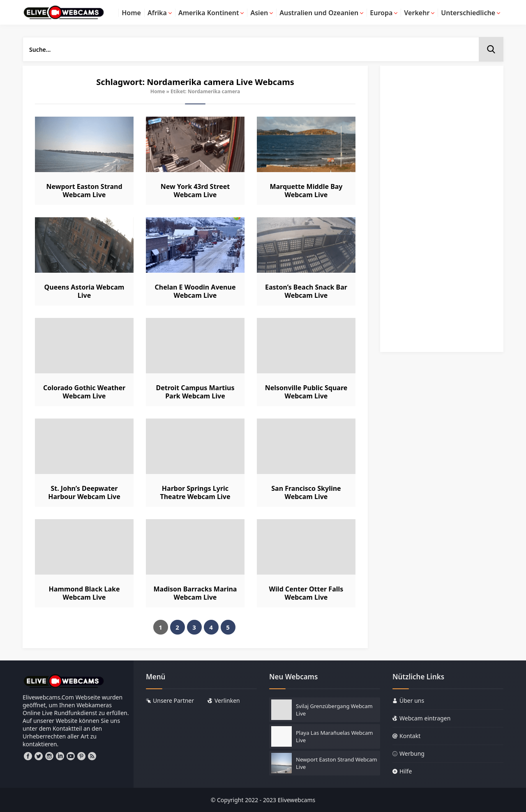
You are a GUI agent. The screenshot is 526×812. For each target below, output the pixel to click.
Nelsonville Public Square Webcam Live (306, 392)
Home (158, 91)
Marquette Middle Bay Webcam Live (306, 191)
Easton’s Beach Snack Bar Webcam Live (306, 291)
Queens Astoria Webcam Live (84, 291)
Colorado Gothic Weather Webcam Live (84, 392)
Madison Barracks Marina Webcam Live (195, 593)
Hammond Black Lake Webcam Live (84, 593)
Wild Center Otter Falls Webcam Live (306, 593)
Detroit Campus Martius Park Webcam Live (195, 392)
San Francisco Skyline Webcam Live (306, 492)
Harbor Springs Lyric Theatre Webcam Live (195, 492)
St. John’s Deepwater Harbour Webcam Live (84, 492)
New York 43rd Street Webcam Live (195, 191)
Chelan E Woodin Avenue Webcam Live (195, 291)
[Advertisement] (442, 213)
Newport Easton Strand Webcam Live (84, 191)
